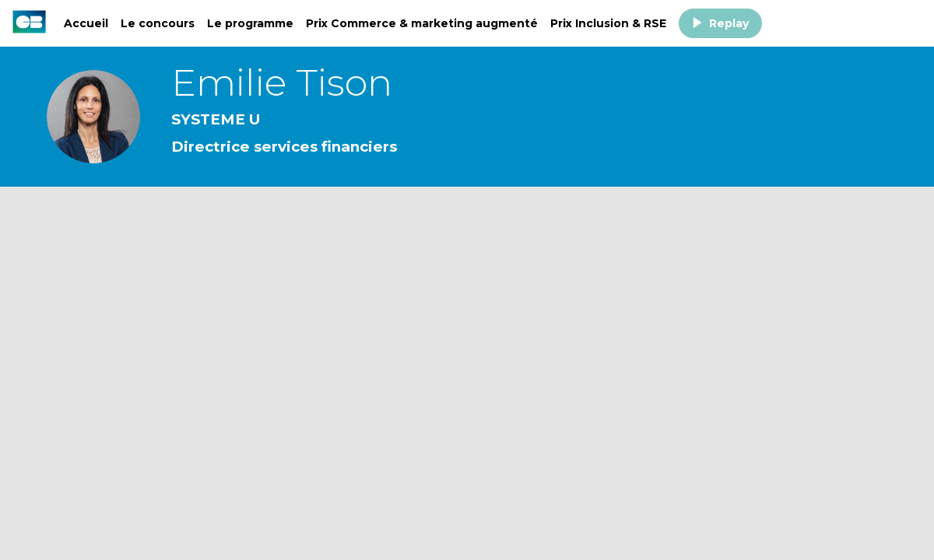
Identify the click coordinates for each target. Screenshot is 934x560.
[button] (720, 23)
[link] (86, 23)
